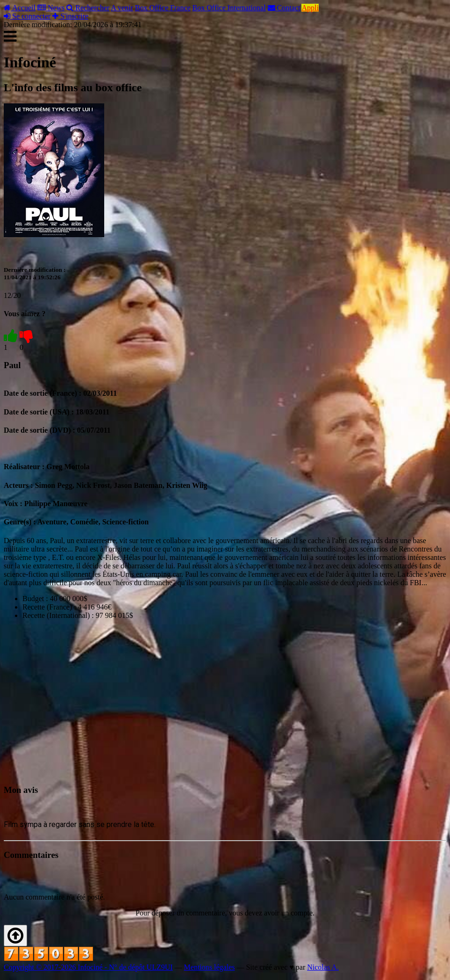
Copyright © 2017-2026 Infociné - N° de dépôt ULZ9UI (88, 967)
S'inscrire (70, 16)
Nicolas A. (323, 967)
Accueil (20, 8)
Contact (284, 8)
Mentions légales (210, 967)
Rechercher (88, 8)
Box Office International (229, 8)
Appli (310, 8)
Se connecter (27, 16)
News (51, 8)
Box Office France (163, 8)
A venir (122, 8)
